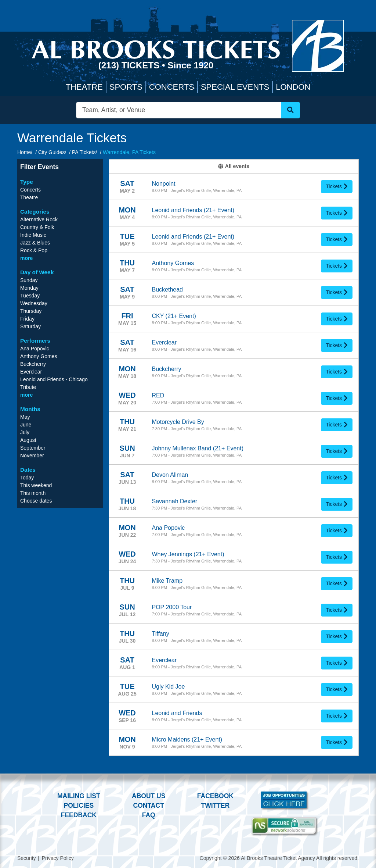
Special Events (235, 87)
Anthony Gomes (173, 263)
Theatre (84, 87)
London (293, 87)
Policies (79, 806)
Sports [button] (126, 87)
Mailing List (79, 796)
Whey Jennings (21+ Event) (188, 554)
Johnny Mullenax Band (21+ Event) (198, 448)
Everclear (164, 342)
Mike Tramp (167, 581)
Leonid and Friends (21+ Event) (193, 210)
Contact (149, 806)
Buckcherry (167, 369)
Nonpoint (164, 184)
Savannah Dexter (175, 501)
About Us (149, 796)
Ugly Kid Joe (169, 687)
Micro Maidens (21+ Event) (187, 740)
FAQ (149, 815)
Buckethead (168, 290)
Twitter (216, 806)
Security (27, 858)
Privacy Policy (58, 858)
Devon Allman (170, 475)
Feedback (79, 815)
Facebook (215, 796)
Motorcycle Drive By (178, 422)
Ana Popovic (169, 528)
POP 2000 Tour (172, 607)
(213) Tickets (130, 65)
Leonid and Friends (177, 713)
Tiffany (161, 634)
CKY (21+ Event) (174, 316)
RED (158, 395)
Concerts (172, 87)
